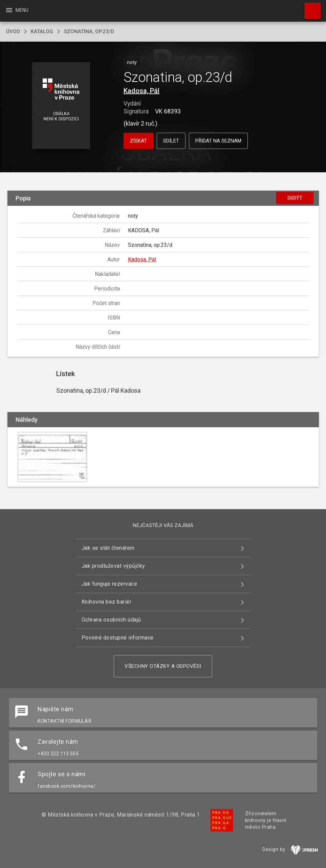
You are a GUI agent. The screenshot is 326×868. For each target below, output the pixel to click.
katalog (42, 31)
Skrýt (295, 198)
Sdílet (171, 141)
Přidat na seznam (218, 141)
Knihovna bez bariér (107, 602)
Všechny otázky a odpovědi (163, 666)
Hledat (309, 7)
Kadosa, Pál (142, 91)
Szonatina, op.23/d (89, 31)
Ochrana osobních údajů (111, 620)
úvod (13, 31)
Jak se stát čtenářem (108, 548)
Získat (138, 141)
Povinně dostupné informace (118, 638)
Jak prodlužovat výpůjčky (113, 566)
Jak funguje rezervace (110, 584)
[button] (61, 106)
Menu (17, 10)
